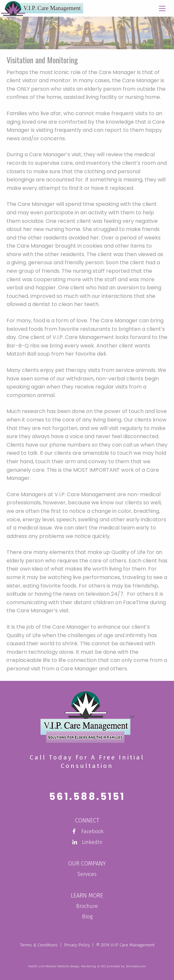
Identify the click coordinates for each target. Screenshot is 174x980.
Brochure (87, 906)
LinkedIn (87, 842)
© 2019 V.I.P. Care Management (125, 945)
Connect (87, 820)
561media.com (136, 966)
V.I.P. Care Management (52, 8)
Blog (87, 917)
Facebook (87, 831)
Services (87, 874)
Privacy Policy (77, 945)
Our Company (87, 864)
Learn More (87, 896)
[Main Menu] (162, 9)
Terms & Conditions (39, 945)
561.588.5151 (87, 797)
